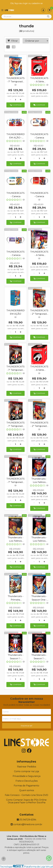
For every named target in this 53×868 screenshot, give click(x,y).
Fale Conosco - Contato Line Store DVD (27, 795)
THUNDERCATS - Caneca (39, 136)
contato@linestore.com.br (27, 824)
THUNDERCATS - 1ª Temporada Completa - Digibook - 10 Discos (15, 425)
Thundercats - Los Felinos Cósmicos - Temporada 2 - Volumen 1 (16, 540)
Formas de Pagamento (27, 786)
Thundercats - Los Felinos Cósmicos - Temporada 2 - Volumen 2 (39, 540)
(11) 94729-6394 (27, 820)
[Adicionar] (21, 100)
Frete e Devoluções (27, 781)
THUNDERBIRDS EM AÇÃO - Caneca (16, 136)
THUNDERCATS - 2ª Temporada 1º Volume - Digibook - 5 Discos (39, 425)
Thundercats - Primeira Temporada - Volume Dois (16, 598)
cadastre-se (37, 3)
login (26, 3)
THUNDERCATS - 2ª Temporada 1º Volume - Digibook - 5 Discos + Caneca (39, 313)
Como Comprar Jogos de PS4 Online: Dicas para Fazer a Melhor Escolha (27, 801)
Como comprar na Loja (27, 771)
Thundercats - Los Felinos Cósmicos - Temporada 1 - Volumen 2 (39, 481)
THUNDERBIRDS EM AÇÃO (16, 312)
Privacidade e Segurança (27, 776)
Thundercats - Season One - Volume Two (39, 598)
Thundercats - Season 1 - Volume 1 (16, 657)
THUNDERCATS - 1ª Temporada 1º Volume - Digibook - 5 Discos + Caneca (15, 369)
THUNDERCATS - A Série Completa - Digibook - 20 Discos (39, 254)
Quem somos (27, 790)
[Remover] (10, 100)
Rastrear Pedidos (27, 767)
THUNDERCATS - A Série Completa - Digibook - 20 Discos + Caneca (39, 80)
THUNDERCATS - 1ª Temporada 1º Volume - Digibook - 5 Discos (15, 481)
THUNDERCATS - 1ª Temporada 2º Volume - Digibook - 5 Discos (15, 80)
